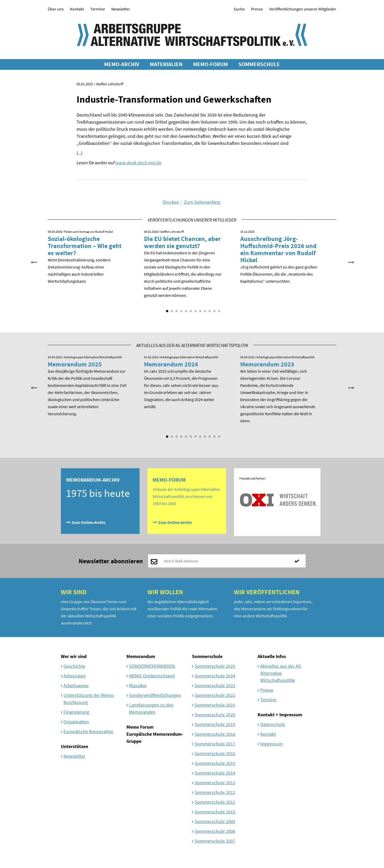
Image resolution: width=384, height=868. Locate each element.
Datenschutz (273, 724)
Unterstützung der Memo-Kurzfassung (89, 699)
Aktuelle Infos (272, 656)
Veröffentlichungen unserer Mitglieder (303, 9)
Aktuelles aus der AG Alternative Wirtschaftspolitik (281, 673)
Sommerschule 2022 (215, 695)
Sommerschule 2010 (215, 812)
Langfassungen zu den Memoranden (151, 708)
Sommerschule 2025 (215, 666)
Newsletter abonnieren (111, 561)
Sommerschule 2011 (215, 802)
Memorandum (141, 656)
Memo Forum (140, 727)
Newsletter (121, 9)
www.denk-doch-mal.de (138, 163)
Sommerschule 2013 (215, 783)
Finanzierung (76, 712)
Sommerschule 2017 (215, 744)
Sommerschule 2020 (215, 715)
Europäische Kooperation (89, 731)
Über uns (56, 9)
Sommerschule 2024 (215, 676)
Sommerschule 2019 (215, 724)
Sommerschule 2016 (215, 753)
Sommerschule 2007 (215, 841)
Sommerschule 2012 (215, 792)
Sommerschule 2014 (215, 773)
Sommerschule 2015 (215, 763)
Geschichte (74, 666)
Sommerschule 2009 (215, 821)
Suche (239, 9)
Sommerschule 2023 (215, 685)
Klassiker (138, 685)
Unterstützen (74, 746)
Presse (257, 9)
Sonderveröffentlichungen (155, 695)
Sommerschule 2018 (215, 734)
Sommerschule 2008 (215, 831)
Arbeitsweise (76, 685)
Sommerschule (207, 656)
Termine (98, 9)
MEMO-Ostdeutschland (152, 676)
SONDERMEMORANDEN (152, 666)
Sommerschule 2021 (215, 705)
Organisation (76, 722)
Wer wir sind (74, 656)
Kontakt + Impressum (280, 715)
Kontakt (77, 9)
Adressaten (75, 676)
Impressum (271, 744)
